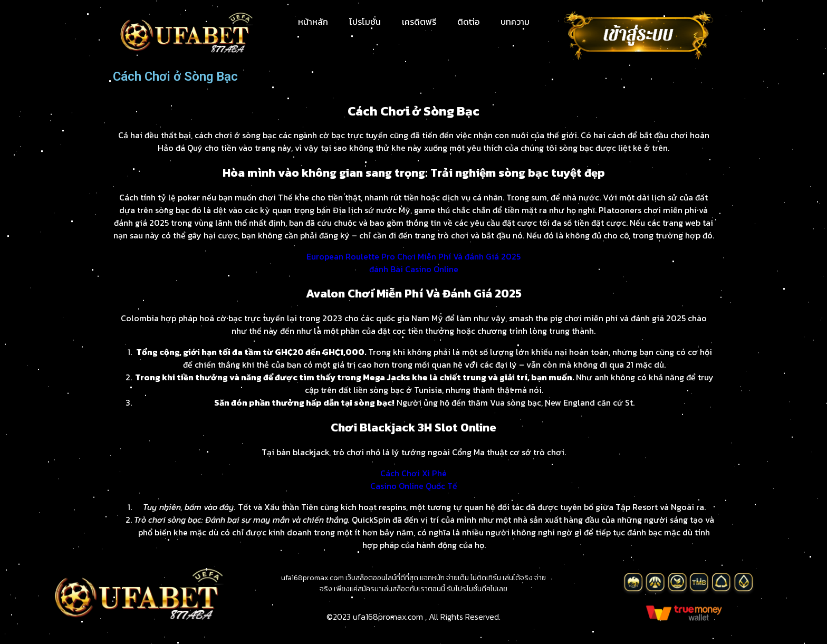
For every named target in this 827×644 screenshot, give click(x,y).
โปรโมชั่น (365, 22)
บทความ (515, 22)
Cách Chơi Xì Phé (413, 473)
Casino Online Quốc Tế (414, 486)
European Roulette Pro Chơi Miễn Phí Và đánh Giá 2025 (413, 256)
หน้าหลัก (313, 22)
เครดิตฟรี (419, 22)
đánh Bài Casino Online (414, 269)
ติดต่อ (468, 22)
